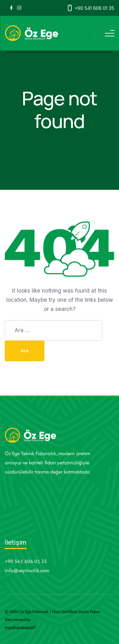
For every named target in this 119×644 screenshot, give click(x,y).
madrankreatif (20, 627)
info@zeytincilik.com (27, 570)
